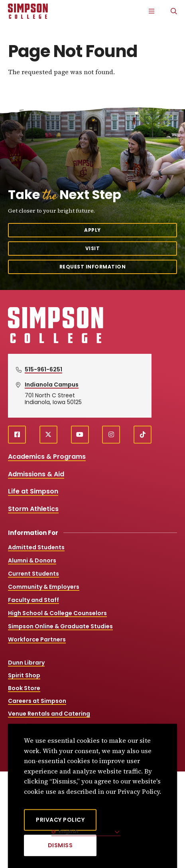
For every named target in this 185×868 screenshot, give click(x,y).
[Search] (174, 11)
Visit (93, 248)
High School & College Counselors (57, 613)
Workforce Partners (37, 639)
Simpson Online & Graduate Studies (60, 626)
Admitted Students (36, 547)
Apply (92, 230)
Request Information (93, 267)
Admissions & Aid (36, 474)
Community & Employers (44, 587)
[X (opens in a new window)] (48, 435)
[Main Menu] (152, 11)
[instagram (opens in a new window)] (111, 435)
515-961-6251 (43, 369)
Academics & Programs (47, 457)
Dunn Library (26, 663)
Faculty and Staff (33, 600)
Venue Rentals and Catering (49, 714)
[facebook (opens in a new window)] (17, 435)
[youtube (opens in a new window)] (80, 435)
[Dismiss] (60, 845)
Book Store (24, 688)
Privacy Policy (60, 820)
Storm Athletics (33, 509)
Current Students (33, 574)
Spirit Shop (24, 675)
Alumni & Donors (32, 560)
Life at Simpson (33, 491)
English (68, 832)
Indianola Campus (52, 385)
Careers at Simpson (37, 701)
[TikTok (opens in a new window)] (143, 435)
